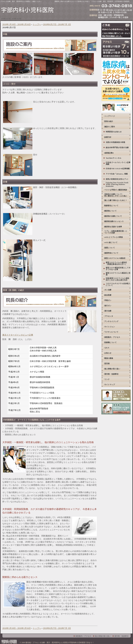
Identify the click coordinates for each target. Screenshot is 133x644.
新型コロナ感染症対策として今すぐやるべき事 (118, 269)
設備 (5, 182)
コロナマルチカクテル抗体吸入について (118, 284)
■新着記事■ (109, 153)
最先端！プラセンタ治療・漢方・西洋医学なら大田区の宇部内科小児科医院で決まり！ (60, 643)
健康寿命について (111, 253)
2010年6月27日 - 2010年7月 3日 (57, 24)
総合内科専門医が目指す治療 (117, 148)
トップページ (110, 116)
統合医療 (108, 295)
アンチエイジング (111, 321)
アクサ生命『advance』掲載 (117, 174)
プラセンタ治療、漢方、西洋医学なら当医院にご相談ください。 (22, 1)
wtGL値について (111, 242)
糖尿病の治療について (113, 216)
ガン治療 (108, 290)
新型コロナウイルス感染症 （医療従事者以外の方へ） (116, 263)
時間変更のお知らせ (114, 132)
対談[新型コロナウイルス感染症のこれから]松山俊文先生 (117, 279)
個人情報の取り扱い (112, 369)
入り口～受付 (9, 84)
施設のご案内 (110, 127)
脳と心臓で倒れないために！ (116, 200)
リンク (107, 379)
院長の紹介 (109, 121)
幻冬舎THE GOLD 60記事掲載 (118, 169)
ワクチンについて (111, 332)
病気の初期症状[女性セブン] (117, 179)
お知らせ (108, 353)
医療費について (110, 342)
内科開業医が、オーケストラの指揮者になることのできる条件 (32, 420)
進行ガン (108, 306)
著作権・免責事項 (111, 374)
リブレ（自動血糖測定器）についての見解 (116, 232)
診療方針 (108, 137)
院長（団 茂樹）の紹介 (14, 290)
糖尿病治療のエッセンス (114, 221)
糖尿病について (110, 211)
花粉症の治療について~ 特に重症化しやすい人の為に (116, 195)
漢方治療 (108, 311)
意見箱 (107, 364)
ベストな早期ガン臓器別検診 (116, 190)
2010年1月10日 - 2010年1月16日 (17, 24)
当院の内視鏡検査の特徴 (115, 142)
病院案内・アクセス (112, 337)
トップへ (37, 24)
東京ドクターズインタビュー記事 (18, 335)
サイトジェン (110, 327)
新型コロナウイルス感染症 (115, 258)
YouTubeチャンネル (114, 158)
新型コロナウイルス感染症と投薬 (118, 274)
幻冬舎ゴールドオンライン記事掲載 (118, 163)
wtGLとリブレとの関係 (114, 237)
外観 (5, 34)
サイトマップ (110, 385)
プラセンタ (109, 316)
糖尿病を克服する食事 (113, 227)
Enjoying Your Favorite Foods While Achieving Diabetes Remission (117, 184)
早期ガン (108, 300)
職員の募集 (109, 358)
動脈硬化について (111, 206)
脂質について (110, 248)
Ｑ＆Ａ (107, 348)
